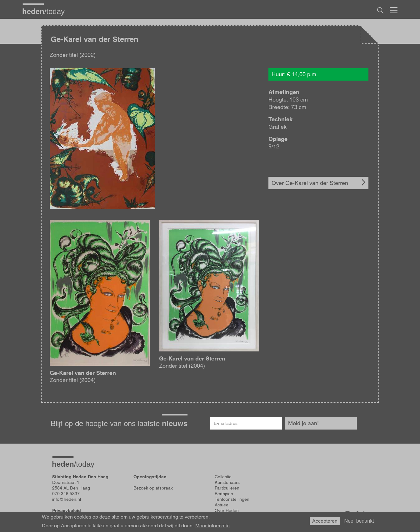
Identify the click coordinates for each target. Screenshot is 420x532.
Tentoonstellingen (232, 499)
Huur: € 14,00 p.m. (295, 74)
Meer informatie (212, 526)
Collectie (223, 477)
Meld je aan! (303, 423)
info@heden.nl (67, 499)
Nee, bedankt (359, 521)
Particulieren (227, 488)
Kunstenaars (227, 482)
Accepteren (325, 521)
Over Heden (227, 510)
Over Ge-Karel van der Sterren (310, 183)
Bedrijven (224, 494)
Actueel (222, 505)
